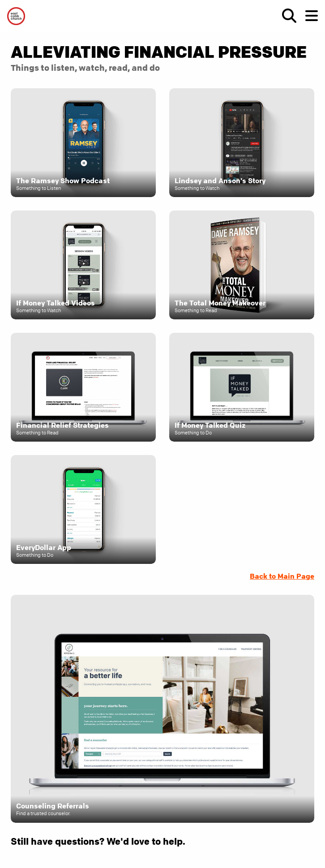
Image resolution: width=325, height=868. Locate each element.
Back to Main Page (282, 576)
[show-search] (286, 16)
